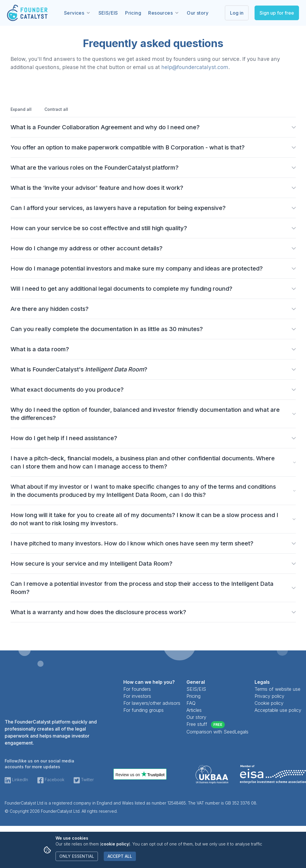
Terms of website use (278, 689)
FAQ (191, 703)
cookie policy (115, 844)
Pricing (133, 13)
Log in (237, 13)
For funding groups (144, 710)
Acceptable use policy (278, 710)
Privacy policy (269, 696)
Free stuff (206, 725)
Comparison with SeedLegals (217, 732)
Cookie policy (269, 703)
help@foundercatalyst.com (195, 67)
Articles (194, 710)
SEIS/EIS (108, 13)
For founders (137, 689)
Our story (198, 13)
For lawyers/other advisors (152, 703)
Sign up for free (277, 13)
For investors (137, 696)
